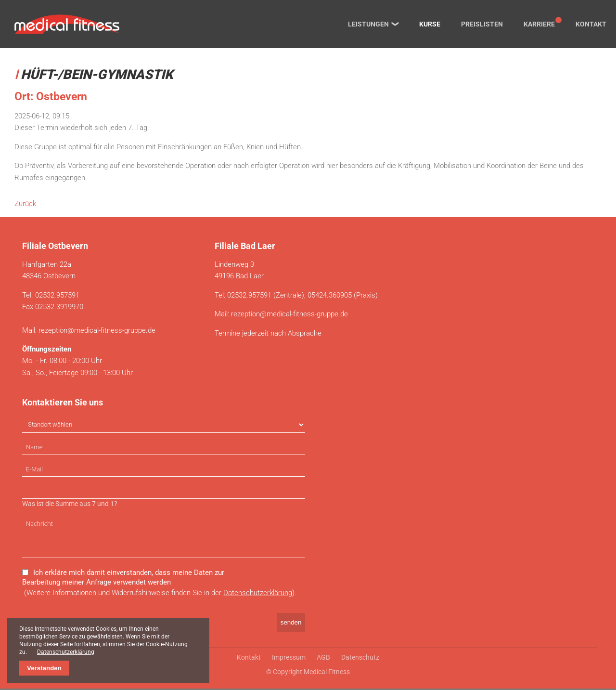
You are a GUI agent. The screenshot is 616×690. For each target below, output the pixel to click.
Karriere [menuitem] (539, 24)
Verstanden (44, 668)
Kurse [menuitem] (430, 24)
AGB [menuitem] (323, 659)
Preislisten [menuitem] (482, 24)
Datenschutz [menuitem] (360, 659)
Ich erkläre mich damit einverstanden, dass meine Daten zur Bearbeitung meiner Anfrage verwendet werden (123, 578)
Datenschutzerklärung (258, 594)
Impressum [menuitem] (289, 659)
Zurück (25, 204)
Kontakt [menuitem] (591, 24)
